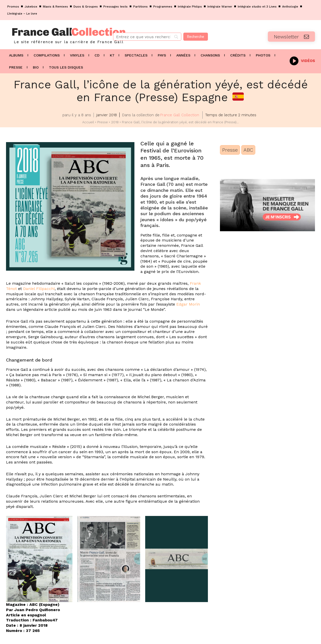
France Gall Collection (180, 115)
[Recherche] (196, 37)
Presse (103, 122)
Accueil (88, 122)
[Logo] (54, 35)
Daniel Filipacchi (39, 289)
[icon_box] (302, 60)
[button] (39, 559)
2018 (115, 122)
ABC (248, 150)
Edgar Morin (188, 304)
